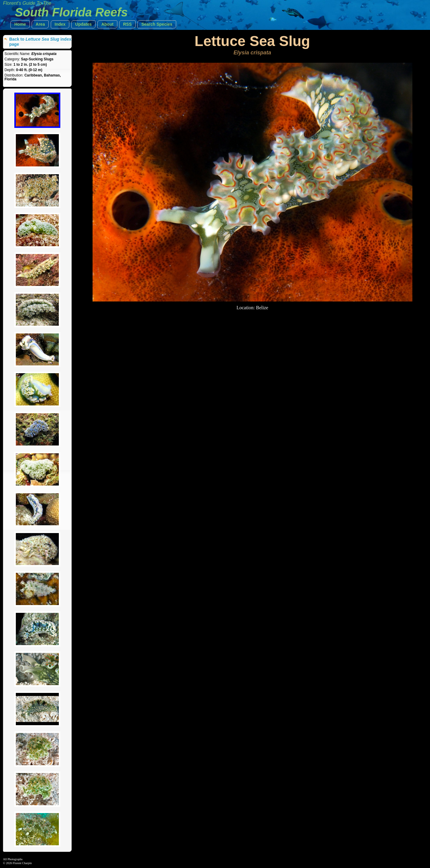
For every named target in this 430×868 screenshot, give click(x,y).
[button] (20, 24)
